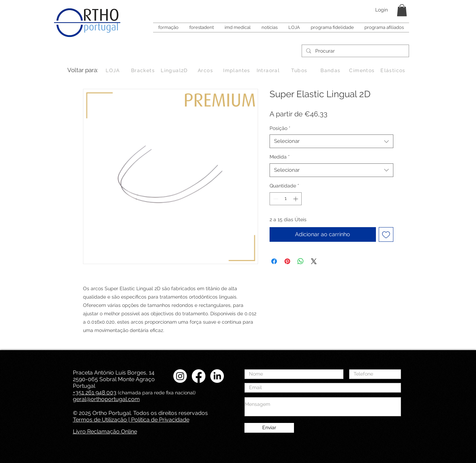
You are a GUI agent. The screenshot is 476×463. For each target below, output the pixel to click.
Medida (280, 157)
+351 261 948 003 (95, 392)
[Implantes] (238, 70)
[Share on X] (314, 261)
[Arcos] (206, 70)
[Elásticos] (394, 70)
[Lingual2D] (175, 70)
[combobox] (331, 141)
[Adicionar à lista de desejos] (386, 234)
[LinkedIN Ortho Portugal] (217, 376)
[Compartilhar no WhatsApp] (301, 261)
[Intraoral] (269, 70)
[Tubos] (300, 70)
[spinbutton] (286, 199)
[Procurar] (355, 51)
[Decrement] (275, 199)
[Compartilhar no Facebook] (274, 261)
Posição (280, 128)
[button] (402, 10)
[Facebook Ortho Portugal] (199, 376)
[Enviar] (269, 428)
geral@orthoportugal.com (106, 399)
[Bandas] (331, 70)
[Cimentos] (363, 70)
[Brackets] (144, 70)
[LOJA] (114, 70)
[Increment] (296, 199)
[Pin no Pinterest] (287, 261)
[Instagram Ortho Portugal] (180, 376)
